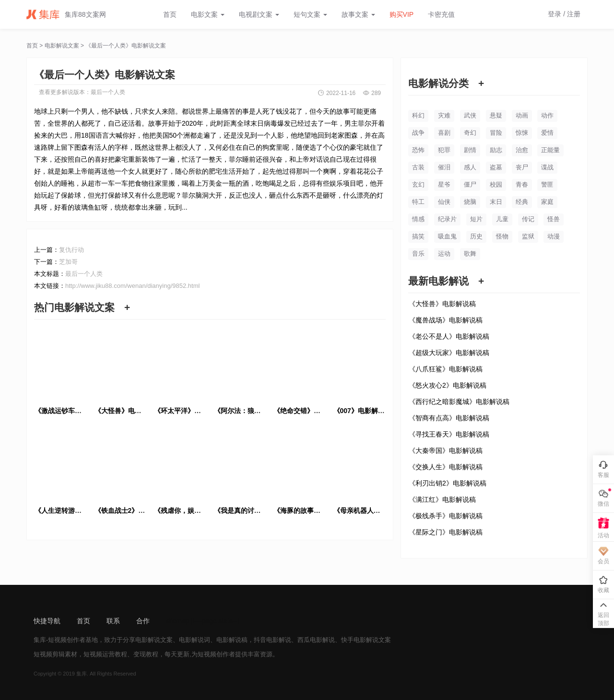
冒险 (496, 133)
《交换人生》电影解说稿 (446, 467)
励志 (496, 150)
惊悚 (522, 133)
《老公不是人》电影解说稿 (449, 336)
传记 (528, 219)
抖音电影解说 (272, 640)
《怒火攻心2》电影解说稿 (448, 385)
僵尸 (470, 184)
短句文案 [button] (310, 14)
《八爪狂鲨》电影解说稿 (446, 369)
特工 (418, 202)
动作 (547, 115)
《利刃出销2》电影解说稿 (448, 483)
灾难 (444, 115)
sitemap (178, 621)
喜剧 (444, 133)
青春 (522, 184)
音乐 (418, 254)
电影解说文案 (62, 46)
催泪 (444, 167)
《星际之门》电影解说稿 (446, 532)
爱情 (547, 133)
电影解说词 (195, 640)
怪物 (502, 236)
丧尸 (522, 167)
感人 (470, 167)
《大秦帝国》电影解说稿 (446, 451)
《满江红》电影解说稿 (442, 499)
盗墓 (496, 167)
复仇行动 (71, 250)
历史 (476, 236)
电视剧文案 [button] (259, 14)
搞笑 (418, 236)
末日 (496, 202)
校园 (496, 184)
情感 (418, 219)
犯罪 (444, 150)
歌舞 (470, 254)
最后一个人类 (108, 92)
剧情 (470, 150)
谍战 (547, 167)
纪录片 (447, 219)
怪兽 (554, 219)
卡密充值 (441, 14)
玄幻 (418, 184)
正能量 (550, 150)
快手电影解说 (360, 640)
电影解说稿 (232, 640)
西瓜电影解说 (316, 640)
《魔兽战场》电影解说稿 (446, 320)
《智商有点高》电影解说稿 (449, 418)
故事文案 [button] (358, 14)
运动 (444, 254)
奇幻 (470, 133)
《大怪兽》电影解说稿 (442, 304)
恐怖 (418, 150)
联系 (113, 621)
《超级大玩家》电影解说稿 (449, 353)
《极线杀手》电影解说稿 (446, 516)
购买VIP (402, 14)
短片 (476, 219)
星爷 (444, 184)
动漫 (554, 236)
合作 (143, 621)
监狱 (528, 236)
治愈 (522, 150)
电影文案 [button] (208, 14)
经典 (522, 202)
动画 (522, 115)
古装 (418, 167)
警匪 (547, 184)
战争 (418, 133)
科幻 (418, 115)
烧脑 (470, 202)
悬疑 (496, 115)
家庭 (547, 202)
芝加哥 (68, 262)
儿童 (502, 219)
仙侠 (444, 202)
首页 (170, 14)
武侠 (470, 115)
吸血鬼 (447, 236)
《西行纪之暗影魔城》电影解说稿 (459, 402)
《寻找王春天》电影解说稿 (449, 434)
